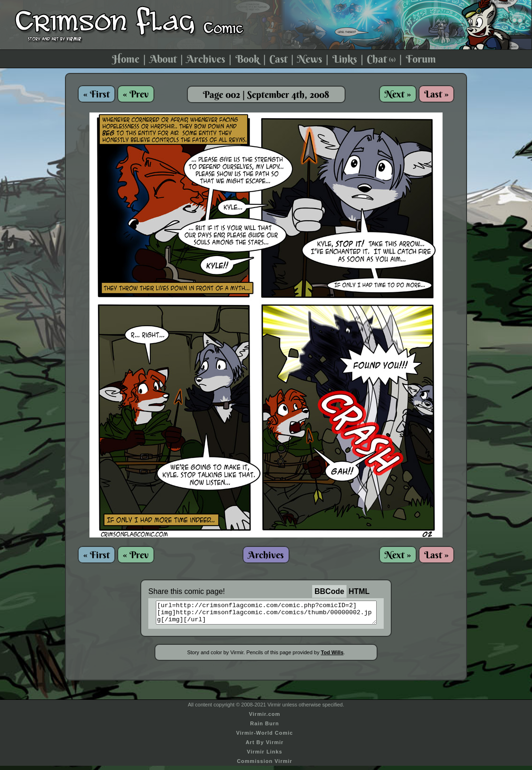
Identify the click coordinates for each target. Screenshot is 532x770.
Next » (398, 94)
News (310, 59)
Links (345, 59)
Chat (381, 59)
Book (247, 59)
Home (126, 59)
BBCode (329, 591)
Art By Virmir (265, 746)
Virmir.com (265, 718)
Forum (421, 59)
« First (97, 94)
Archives (206, 59)
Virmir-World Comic (265, 737)
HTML (359, 591)
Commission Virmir (265, 765)
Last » (436, 94)
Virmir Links (264, 756)
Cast (278, 59)
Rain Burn (265, 728)
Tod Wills (332, 657)
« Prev (136, 94)
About (163, 59)
